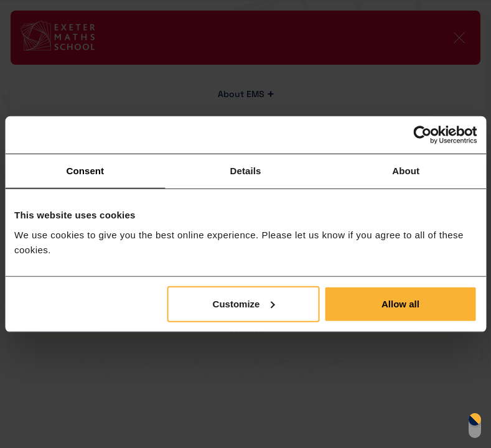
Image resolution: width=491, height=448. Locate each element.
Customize (244, 303)
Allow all (400, 303)
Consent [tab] (85, 171)
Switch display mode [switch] (475, 426)
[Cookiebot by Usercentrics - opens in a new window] (422, 135)
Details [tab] (246, 171)
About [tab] (406, 171)
